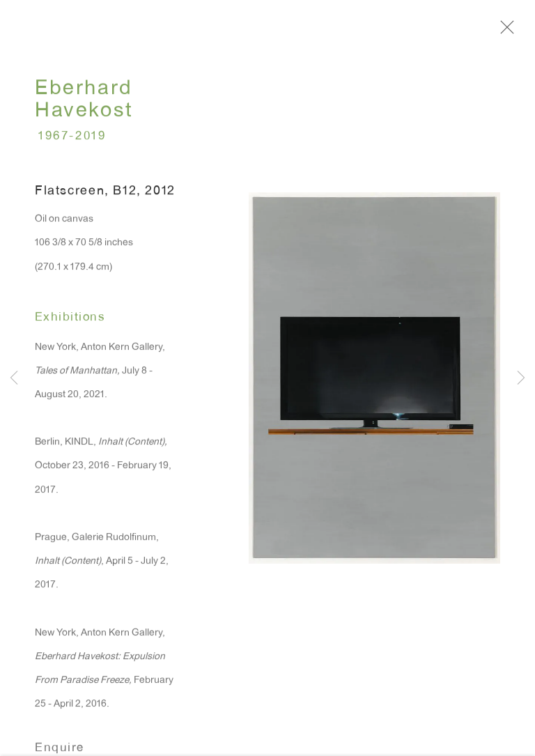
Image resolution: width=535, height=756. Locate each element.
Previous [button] (14, 378)
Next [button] (521, 378)
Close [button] (505, 31)
